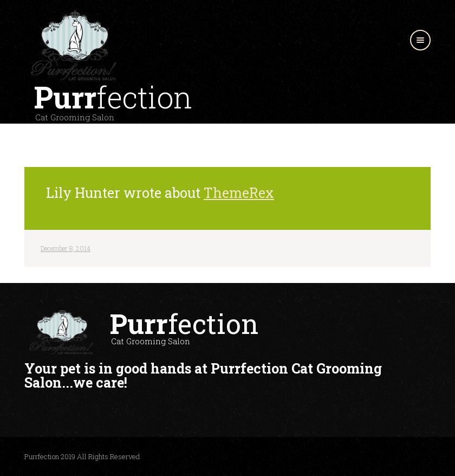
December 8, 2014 (66, 248)
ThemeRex (239, 193)
